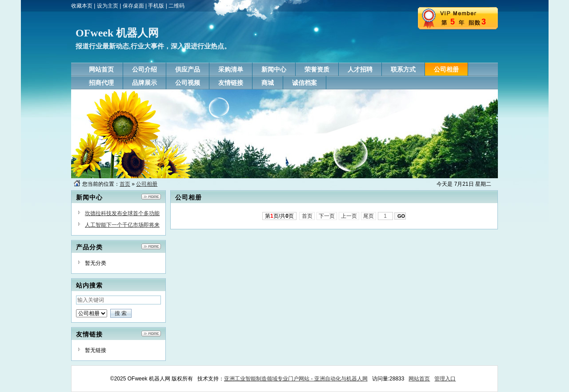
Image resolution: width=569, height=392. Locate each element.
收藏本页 (82, 6)
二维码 (176, 6)
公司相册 (147, 184)
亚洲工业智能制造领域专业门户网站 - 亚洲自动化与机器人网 (296, 379)
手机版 (156, 6)
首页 (125, 184)
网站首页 (419, 379)
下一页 (327, 216)
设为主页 (108, 6)
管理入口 (445, 379)
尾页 (369, 216)
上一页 (349, 216)
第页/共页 (279, 216)
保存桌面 (133, 6)
